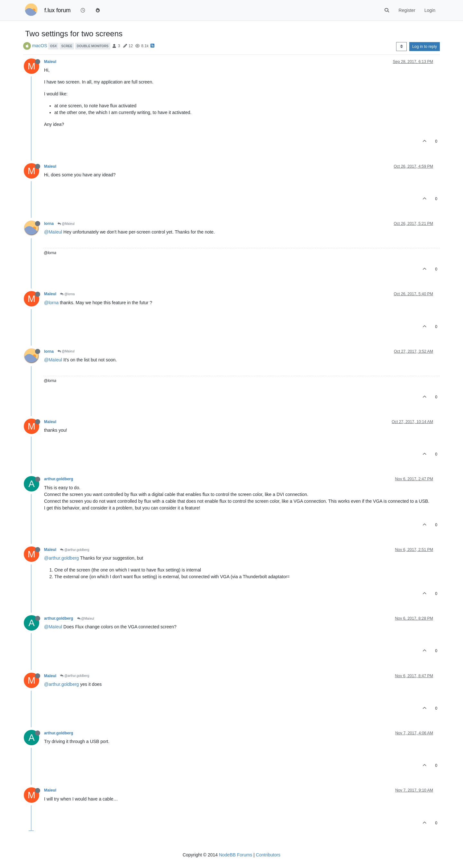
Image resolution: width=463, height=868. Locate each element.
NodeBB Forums (236, 855)
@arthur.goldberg (75, 550)
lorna (49, 224)
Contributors (268, 855)
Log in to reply (425, 47)
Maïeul (50, 62)
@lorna (67, 294)
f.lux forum (58, 10)
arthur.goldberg (59, 479)
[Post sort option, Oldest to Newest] (401, 47)
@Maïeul (66, 224)
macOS (40, 46)
